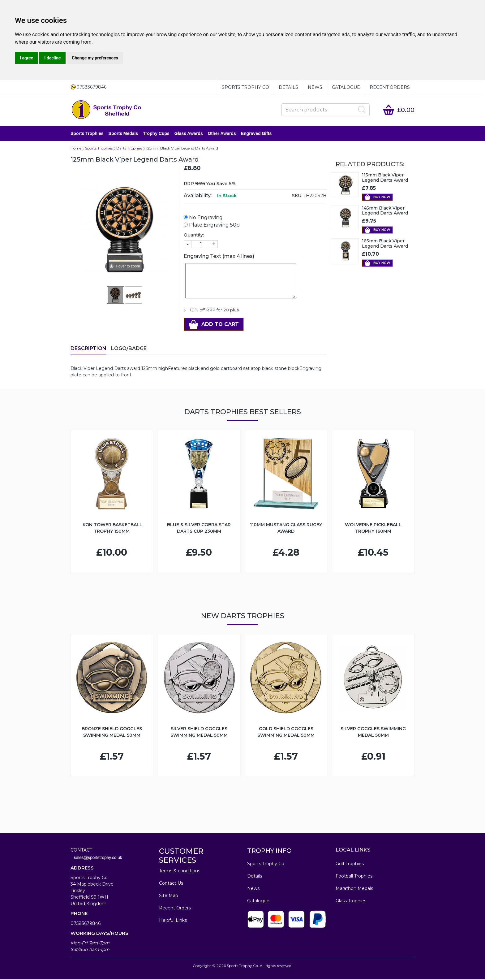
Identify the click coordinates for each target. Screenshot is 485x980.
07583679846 (86, 924)
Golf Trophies (350, 864)
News (315, 87)
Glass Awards (189, 134)
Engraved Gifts (256, 134)
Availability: (198, 196)
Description (88, 349)
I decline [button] (52, 58)
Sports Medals (123, 134)
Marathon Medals (354, 889)
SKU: (297, 196)
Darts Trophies (129, 149)
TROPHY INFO (269, 851)
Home (76, 149)
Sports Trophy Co (245, 87)
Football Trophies (354, 877)
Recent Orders (390, 87)
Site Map (169, 896)
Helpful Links (173, 921)
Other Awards (222, 134)
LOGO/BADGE (129, 349)
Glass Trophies (351, 901)
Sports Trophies (87, 134)
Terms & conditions (180, 871)
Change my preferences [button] (95, 58)
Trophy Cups (156, 134)
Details (288, 87)
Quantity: (194, 236)
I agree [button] (26, 58)
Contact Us (171, 884)
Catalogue (346, 87)
